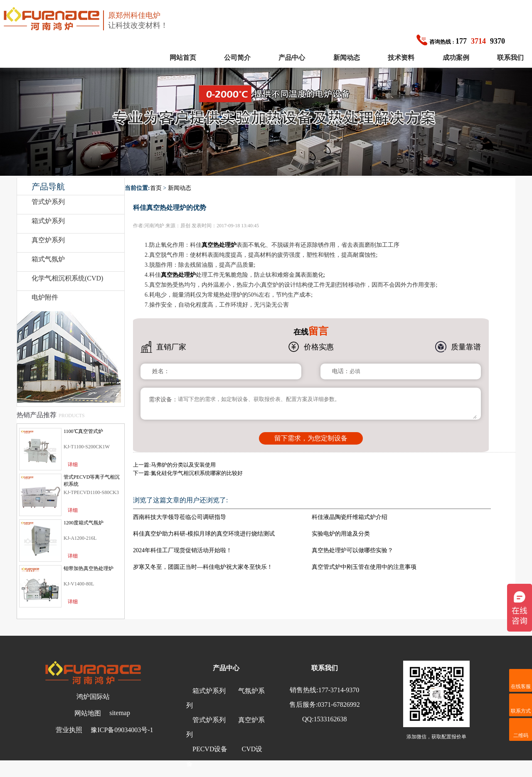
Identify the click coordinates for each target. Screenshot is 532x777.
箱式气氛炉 (48, 259)
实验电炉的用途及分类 (341, 534)
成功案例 (456, 58)
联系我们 (510, 58)
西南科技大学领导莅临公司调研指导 (180, 517)
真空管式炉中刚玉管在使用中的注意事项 (364, 567)
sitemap (120, 713)
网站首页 (183, 58)
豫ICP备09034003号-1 (122, 730)
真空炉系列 (48, 240)
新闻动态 (347, 58)
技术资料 (401, 58)
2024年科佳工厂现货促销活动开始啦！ (182, 550)
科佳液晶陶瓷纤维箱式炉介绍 (350, 517)
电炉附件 (45, 297)
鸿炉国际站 (93, 697)
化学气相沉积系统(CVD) (67, 278)
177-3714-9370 (339, 690)
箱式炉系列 (48, 221)
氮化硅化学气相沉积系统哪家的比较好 (197, 473)
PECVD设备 (210, 749)
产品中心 (292, 58)
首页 (156, 188)
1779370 (461, 41)
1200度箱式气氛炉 (84, 523)
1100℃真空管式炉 (83, 431)
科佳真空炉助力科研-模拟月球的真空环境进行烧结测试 (204, 534)
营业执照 (69, 730)
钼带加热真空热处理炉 (89, 568)
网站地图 (88, 713)
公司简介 (237, 58)
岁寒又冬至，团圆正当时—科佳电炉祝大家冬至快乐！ (203, 567)
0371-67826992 (339, 704)
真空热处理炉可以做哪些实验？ (352, 550)
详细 (73, 465)
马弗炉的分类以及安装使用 (183, 465)
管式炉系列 (48, 202)
